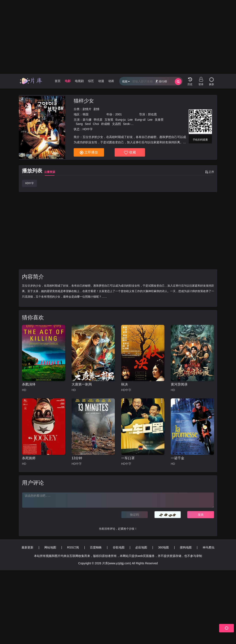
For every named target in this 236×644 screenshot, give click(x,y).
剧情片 (87, 109)
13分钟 (77, 458)
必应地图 (141, 547)
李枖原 (98, 120)
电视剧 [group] (79, 81)
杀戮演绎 (29, 384)
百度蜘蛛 (96, 547)
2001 (119, 114)
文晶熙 (117, 124)
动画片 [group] (113, 81)
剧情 (96, 109)
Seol (88, 124)
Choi (96, 124)
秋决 (125, 384)
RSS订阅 (73, 547)
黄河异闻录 (179, 384)
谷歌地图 (119, 547)
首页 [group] (58, 81)
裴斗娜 (87, 120)
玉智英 (109, 120)
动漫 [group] (101, 81)
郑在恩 (152, 114)
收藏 (130, 153)
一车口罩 (128, 458)
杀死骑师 (29, 458)
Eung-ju (121, 120)
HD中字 (29, 183)
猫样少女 (84, 101)
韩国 (85, 114)
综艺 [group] (91, 81)
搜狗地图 (186, 547)
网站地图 (50, 547)
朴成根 (106, 124)
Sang (79, 124)
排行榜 (161, 81)
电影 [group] (68, 81)
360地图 (163, 547)
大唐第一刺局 (82, 384)
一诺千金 (178, 458)
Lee (130, 120)
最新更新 (27, 547)
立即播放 (89, 153)
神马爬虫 (209, 547)
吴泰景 (159, 120)
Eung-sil (140, 120)
